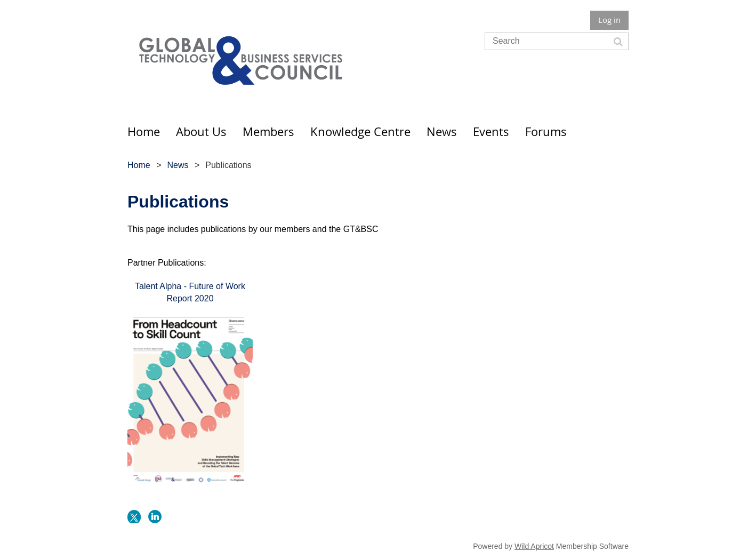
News (178, 165)
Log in (609, 20)
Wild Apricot (534, 546)
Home (139, 165)
